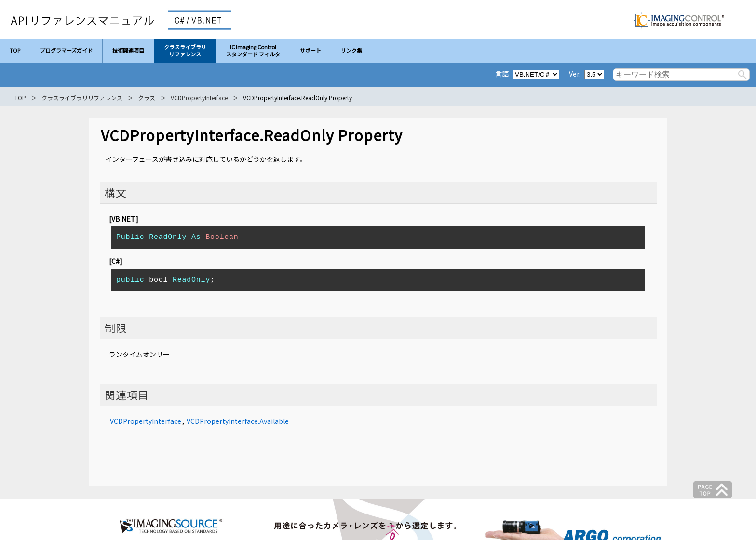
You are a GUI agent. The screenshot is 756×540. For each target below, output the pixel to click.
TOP (20, 98)
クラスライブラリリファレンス (82, 98)
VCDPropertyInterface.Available (238, 421)
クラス (147, 98)
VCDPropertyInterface (199, 98)
